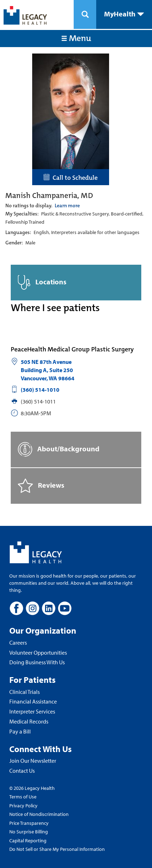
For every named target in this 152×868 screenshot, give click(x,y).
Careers (18, 643)
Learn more (67, 205)
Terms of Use (23, 797)
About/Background (59, 449)
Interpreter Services (32, 711)
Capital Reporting (28, 841)
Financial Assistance (33, 701)
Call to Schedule (71, 178)
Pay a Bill (20, 731)
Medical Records (29, 721)
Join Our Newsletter (33, 761)
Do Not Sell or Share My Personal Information (57, 849)
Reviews (41, 486)
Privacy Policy (23, 806)
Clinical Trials (24, 692)
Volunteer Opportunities (38, 653)
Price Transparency (29, 823)
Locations (42, 282)
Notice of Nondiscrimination (39, 814)
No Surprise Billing (29, 832)
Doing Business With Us (37, 662)
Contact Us (22, 771)
